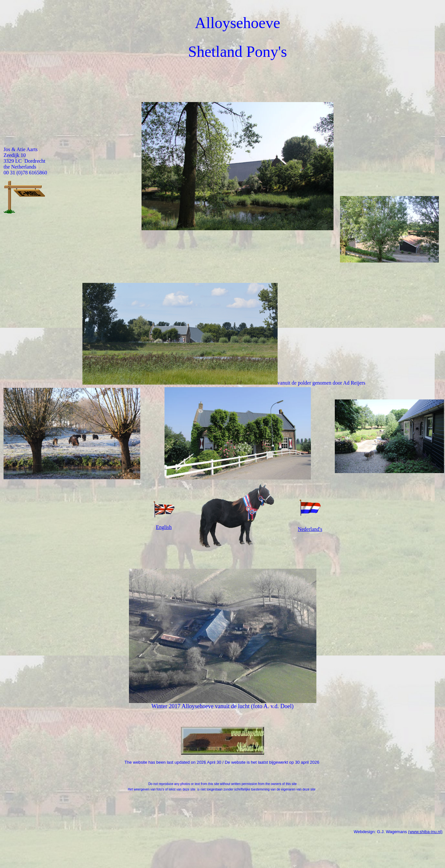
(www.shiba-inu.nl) (425, 833)
